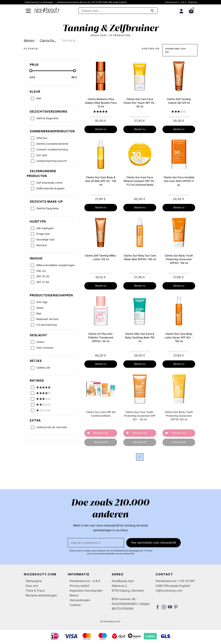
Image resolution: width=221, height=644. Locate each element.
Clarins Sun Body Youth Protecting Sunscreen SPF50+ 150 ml (179, 259)
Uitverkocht (101, 442)
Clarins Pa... (48, 40)
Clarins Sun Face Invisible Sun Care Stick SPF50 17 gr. (179, 181)
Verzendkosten (80, 600)
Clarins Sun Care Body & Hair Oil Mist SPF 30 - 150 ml (101, 181)
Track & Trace (35, 590)
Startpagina (34, 581)
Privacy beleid (79, 586)
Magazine (193, 2)
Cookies (75, 605)
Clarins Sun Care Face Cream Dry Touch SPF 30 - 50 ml (140, 103)
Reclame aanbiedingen (41, 595)
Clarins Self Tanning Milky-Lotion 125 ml (101, 257)
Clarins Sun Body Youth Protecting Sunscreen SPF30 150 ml (179, 416)
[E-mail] (96, 543)
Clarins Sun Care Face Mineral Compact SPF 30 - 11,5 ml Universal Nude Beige (140, 181)
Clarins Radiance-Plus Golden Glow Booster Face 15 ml (101, 103)
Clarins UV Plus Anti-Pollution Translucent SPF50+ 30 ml (101, 337)
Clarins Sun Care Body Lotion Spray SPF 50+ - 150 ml (179, 337)
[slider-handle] (31, 71)
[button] (180, 50)
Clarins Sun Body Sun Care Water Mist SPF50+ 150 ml (140, 257)
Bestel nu (101, 129)
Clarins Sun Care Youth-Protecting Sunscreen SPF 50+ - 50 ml (140, 416)
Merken (29, 40)
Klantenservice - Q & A (176, 2)
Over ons (32, 586)
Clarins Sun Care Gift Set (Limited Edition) (101, 414)
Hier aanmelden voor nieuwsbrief (154, 543)
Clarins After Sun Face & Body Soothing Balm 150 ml (140, 337)
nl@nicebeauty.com (169, 590)
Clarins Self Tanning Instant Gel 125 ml (179, 101)
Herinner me (101, 433)
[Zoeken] (118, 11)
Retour (74, 595)
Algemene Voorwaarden (86, 590)
